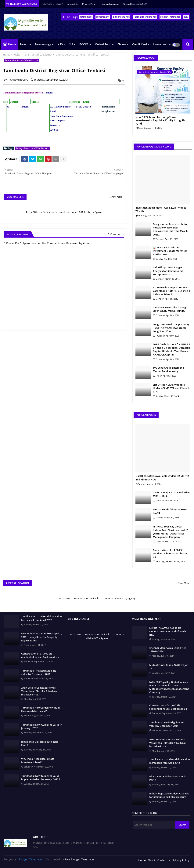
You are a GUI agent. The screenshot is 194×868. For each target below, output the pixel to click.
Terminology (43, 44)
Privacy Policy (90, 4)
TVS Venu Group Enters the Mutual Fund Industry (168, 369)
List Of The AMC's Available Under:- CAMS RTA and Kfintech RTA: (171, 388)
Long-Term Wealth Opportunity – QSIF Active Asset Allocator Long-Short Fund (171, 328)
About (151, 860)
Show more (116, 197)
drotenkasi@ (108, 107)
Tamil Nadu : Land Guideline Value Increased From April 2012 (41, 618)
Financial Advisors (110, 4)
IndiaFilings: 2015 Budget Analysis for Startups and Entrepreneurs (168, 271)
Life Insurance (121, 17)
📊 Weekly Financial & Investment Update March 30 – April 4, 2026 (171, 251)
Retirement (86, 17)
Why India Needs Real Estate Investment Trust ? (38, 760)
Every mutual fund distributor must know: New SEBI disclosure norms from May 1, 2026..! (170, 229)
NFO (60, 44)
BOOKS (84, 44)
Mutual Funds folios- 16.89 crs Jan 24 (170, 511)
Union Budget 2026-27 (135, 4)
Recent (24, 44)
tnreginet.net (108, 111)
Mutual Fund (103, 44)
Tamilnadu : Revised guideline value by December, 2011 (39, 672)
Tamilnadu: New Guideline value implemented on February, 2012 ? (41, 778)
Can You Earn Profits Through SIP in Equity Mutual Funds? (170, 309)
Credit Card (140, 44)
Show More (184, 583)
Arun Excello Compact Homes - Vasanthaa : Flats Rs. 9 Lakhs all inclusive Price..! (171, 291)
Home (12, 44)
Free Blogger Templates (80, 859)
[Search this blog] (154, 825)
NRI (186, 17)
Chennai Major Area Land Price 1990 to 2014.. (171, 494)
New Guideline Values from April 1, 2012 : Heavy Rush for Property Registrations (42, 637)
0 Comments (116, 234)
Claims (122, 44)
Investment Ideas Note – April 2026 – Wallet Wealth (161, 209)
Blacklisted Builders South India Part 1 (40, 743)
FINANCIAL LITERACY (52, 4)
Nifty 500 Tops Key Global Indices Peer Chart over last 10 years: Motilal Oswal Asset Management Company (171, 532)
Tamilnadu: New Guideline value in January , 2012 (42, 726)
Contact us (73, 4)
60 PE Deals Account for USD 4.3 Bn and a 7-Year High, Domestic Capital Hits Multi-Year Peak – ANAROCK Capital (171, 350)
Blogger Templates (31, 859)
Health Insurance (170, 17)
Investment (103, 17)
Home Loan (161, 44)
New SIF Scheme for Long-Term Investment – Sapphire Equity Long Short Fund (162, 120)
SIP (71, 44)
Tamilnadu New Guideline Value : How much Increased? (41, 709)
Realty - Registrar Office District (32, 55)
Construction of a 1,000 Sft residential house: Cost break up (170, 553)
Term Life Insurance (145, 17)
